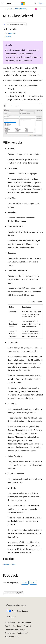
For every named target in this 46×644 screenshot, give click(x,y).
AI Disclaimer (10, 623)
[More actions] (41, 9)
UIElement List (10, 33)
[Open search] (35, 3)
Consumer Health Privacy (14, 630)
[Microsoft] (23, 3)
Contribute (17, 626)
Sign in (41, 3)
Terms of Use (10, 633)
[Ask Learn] (36, 9)
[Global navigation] (2, 3)
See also (8, 37)
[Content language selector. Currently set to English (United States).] (16, 605)
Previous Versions (24, 623)
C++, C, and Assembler (17, 9)
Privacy (27, 626)
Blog (7, 626)
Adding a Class (9, 565)
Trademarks (22, 633)
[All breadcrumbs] (5, 9)
